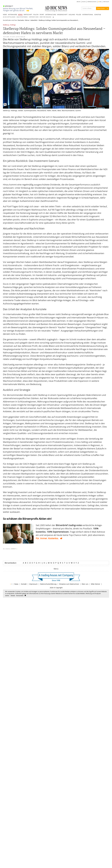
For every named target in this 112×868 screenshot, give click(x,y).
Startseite (21, 20)
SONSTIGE (98, 15)
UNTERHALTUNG (51, 15)
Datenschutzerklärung (48, 584)
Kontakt (24, 584)
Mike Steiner (96, 584)
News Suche (101, 8)
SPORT (42, 15)
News (16, 584)
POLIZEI (79, 15)
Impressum (33, 584)
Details (13, 596)
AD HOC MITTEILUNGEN (9, 17)
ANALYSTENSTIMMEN (22, 17)
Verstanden (20, 596)
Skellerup (6, 25)
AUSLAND (72, 15)
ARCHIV (79, 2)
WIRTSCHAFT (28, 15)
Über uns (85, 584)
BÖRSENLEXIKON (92, 2)
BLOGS (84, 2)
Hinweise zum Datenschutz (69, 584)
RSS (100, 2)
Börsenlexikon (11, 563)
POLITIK (36, 15)
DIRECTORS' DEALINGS (45, 17)
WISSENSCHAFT (62, 15)
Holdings (13, 25)
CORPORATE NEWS (34, 17)
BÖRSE (20, 15)
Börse (27, 20)
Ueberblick (34, 20)
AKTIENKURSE (13, 15)
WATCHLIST (106, 2)
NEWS (5, 15)
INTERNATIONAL (88, 15)
